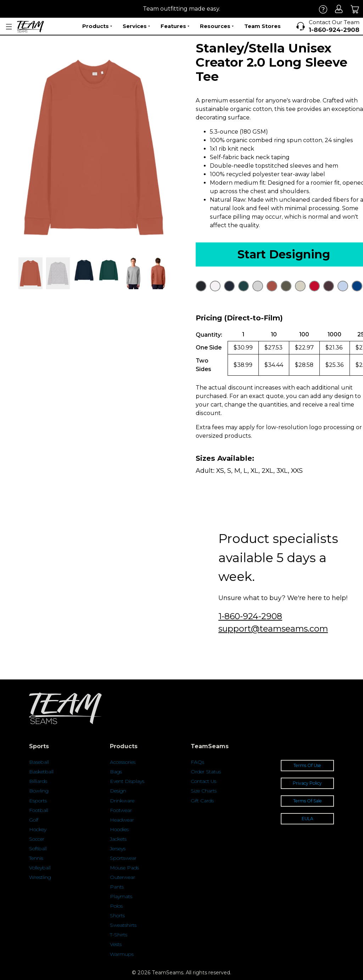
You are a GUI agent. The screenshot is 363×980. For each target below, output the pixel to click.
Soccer (37, 839)
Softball (38, 849)
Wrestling (40, 877)
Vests (116, 944)
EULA (308, 819)
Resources (217, 26)
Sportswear (123, 858)
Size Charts (204, 791)
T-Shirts (119, 935)
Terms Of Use (307, 765)
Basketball (41, 772)
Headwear (122, 820)
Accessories (123, 762)
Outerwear (122, 877)
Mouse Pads (124, 868)
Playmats (121, 896)
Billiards (38, 781)
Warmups (122, 954)
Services (136, 26)
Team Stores (263, 26)
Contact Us (203, 781)
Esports (38, 801)
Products (97, 26)
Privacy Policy (307, 783)
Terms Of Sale (308, 801)
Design (118, 791)
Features (175, 26)
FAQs (197, 762)
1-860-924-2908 (250, 616)
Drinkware (122, 801)
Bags (116, 772)
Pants (117, 887)
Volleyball (40, 868)
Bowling (39, 791)
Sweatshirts (123, 925)
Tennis (36, 858)
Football (39, 810)
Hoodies (119, 829)
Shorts (117, 915)
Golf (34, 820)
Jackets (118, 839)
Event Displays (127, 781)
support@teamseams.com (273, 629)
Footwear (121, 810)
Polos (116, 906)
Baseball (39, 762)
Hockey (38, 829)
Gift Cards (202, 801)
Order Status (206, 772)
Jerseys (118, 849)
